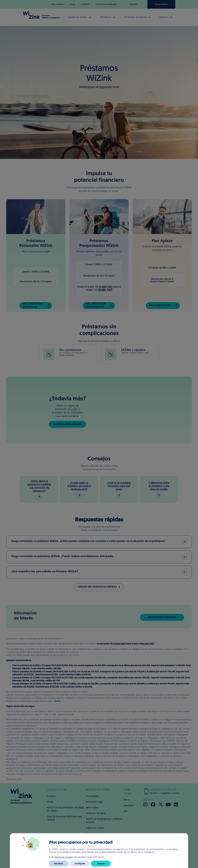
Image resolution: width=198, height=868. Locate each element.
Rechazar (59, 864)
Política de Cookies (64, 857)
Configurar (80, 864)
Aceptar (101, 864)
